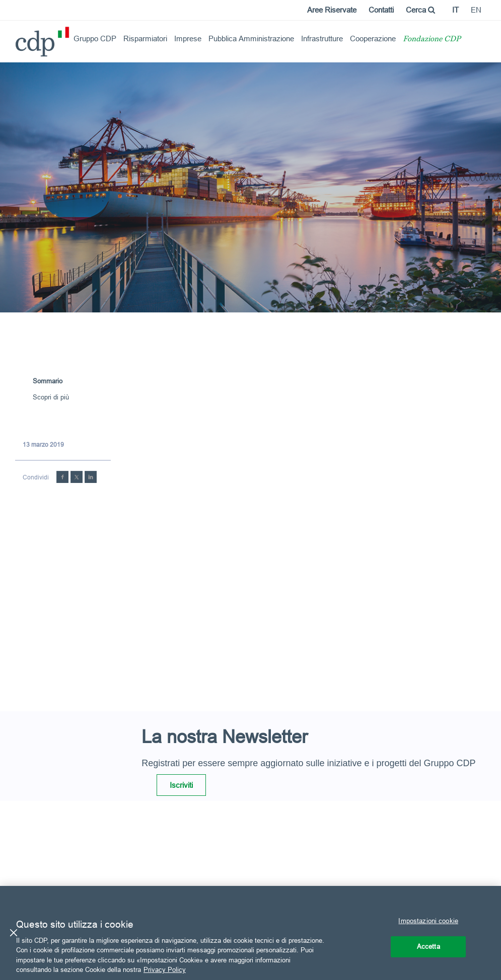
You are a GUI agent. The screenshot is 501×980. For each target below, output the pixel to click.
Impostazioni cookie (428, 921)
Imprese (188, 38)
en (476, 10)
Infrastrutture (322, 38)
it (455, 10)
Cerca (420, 10)
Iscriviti (181, 785)
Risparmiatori (145, 38)
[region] (250, 933)
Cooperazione (373, 38)
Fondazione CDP (432, 39)
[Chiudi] (14, 933)
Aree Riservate (332, 10)
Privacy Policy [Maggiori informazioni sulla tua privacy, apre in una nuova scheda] (165, 969)
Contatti (381, 10)
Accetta (428, 946)
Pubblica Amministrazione (251, 38)
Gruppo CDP (95, 38)
